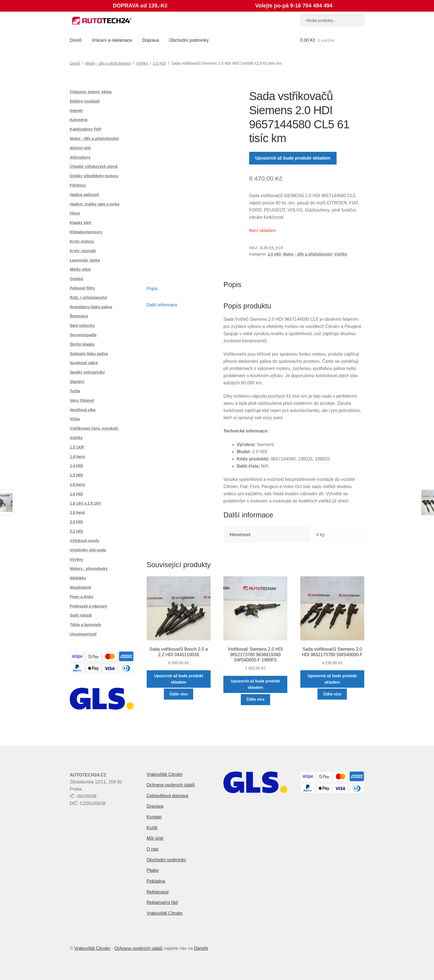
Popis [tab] (152, 289)
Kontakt (154, 817)
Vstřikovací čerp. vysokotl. (94, 428)
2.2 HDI (76, 531)
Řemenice (79, 316)
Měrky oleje (80, 269)
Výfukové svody (85, 541)
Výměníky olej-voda (88, 550)
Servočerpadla (83, 335)
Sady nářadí (81, 615)
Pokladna (156, 881)
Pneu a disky (82, 597)
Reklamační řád (162, 902)
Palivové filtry (82, 288)
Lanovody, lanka (85, 260)
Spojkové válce (84, 363)
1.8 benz (77, 512)
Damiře (201, 948)
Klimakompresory (86, 232)
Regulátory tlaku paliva (91, 307)
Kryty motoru (82, 241)
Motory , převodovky (89, 569)
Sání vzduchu (82, 325)
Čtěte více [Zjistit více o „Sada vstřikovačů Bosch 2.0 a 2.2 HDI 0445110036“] (179, 694)
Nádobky (78, 578)
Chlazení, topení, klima (91, 92)
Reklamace (158, 892)
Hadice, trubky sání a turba (95, 204)
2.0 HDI (160, 63)
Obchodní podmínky (189, 40)
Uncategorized (83, 634)
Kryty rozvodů (83, 251)
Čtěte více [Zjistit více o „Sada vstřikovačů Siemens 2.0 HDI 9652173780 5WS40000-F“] (332, 694)
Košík (152, 828)
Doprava (151, 40)
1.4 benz (77, 457)
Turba (75, 391)
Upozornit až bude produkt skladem (293, 158)
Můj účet (155, 838)
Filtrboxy (78, 185)
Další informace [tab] (162, 305)
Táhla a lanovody (86, 625)
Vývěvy (76, 559)
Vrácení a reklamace (112, 40)
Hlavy (75, 213)
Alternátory (80, 157)
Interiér (76, 111)
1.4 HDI (76, 466)
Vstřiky (142, 63)
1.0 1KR (77, 447)
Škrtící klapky (82, 344)
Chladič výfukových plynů (94, 166)
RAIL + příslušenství (88, 298)
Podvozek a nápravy (88, 606)
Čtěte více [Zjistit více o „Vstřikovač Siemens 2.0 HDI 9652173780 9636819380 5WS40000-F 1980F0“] (255, 699)
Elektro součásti (85, 101)
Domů (76, 40)
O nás (153, 849)
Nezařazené (80, 587)
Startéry (77, 382)
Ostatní (76, 279)
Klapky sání (81, 223)
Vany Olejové (82, 400)
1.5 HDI (76, 475)
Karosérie (79, 120)
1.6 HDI (76, 494)
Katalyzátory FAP (86, 129)
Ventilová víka (83, 410)
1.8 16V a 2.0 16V (85, 503)
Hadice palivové (84, 195)
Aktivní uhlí (80, 148)
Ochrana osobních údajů (171, 785)
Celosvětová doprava (167, 796)
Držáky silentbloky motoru (94, 176)
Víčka (75, 419)
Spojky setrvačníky (87, 372)
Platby (153, 870)
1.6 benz (77, 484)
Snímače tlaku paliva (89, 354)
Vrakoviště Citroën (165, 774)
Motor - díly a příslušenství (108, 63)
